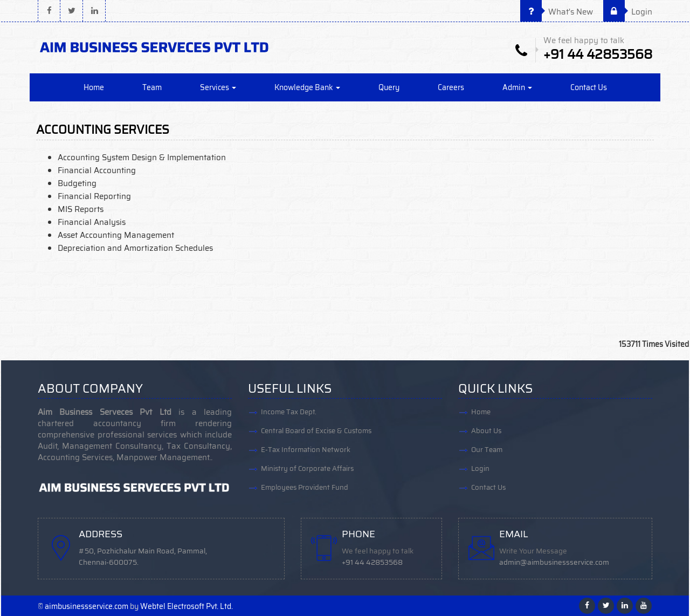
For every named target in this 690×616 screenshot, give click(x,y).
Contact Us (589, 87)
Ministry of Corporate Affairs (307, 468)
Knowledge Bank (307, 87)
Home (94, 87)
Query (389, 87)
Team (152, 87)
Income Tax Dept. (289, 412)
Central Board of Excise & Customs (316, 431)
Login (628, 12)
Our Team (487, 450)
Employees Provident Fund (305, 487)
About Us (486, 431)
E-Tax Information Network (306, 450)
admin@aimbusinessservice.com (554, 562)
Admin (517, 87)
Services (218, 87)
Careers (451, 87)
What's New (557, 12)
